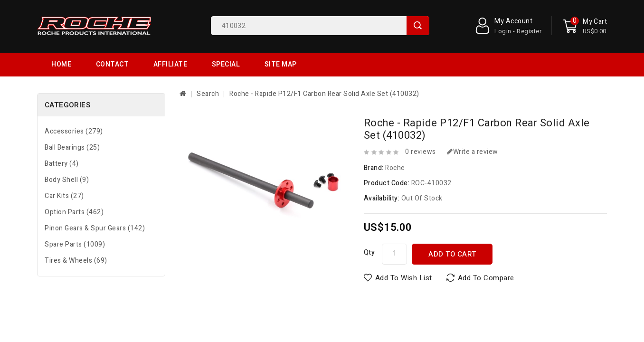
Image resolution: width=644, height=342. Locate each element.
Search (418, 26)
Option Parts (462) (74, 188)
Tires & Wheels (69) (76, 237)
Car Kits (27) (64, 172)
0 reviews (421, 128)
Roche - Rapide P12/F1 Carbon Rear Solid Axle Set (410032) (324, 70)
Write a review (473, 128)
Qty (369, 229)
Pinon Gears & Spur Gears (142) (95, 204)
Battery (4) (62, 140)
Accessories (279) (74, 108)
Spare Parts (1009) (75, 221)
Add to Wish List (404, 254)
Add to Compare (486, 254)
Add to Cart (452, 230)
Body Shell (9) (67, 156)
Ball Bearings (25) (72, 124)
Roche (395, 144)
